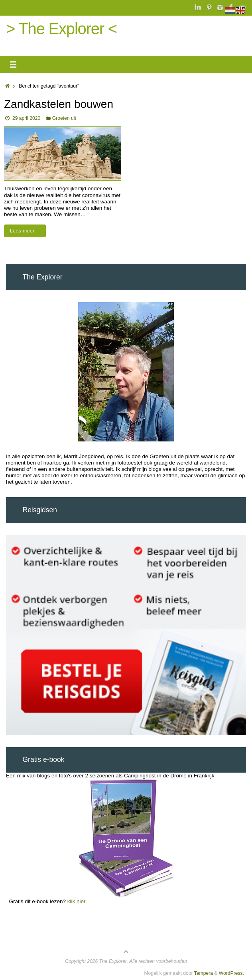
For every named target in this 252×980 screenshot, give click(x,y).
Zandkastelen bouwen (59, 104)
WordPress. (231, 973)
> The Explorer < (61, 29)
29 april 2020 (26, 118)
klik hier (76, 901)
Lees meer (26, 231)
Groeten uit (64, 118)
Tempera (204, 973)
